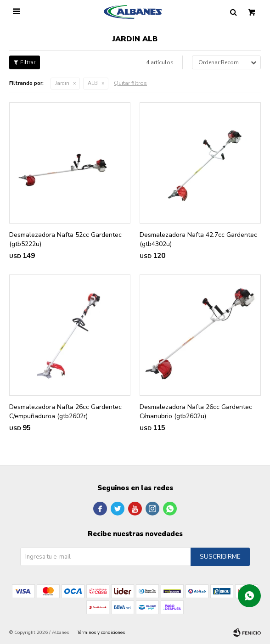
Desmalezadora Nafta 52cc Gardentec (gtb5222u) (65, 239)
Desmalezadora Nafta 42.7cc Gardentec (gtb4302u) (198, 239)
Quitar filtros (130, 83)
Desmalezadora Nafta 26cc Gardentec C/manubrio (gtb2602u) (196, 412)
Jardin (62, 83)
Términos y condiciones (101, 633)
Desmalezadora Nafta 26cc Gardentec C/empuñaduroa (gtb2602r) (65, 412)
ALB (93, 83)
